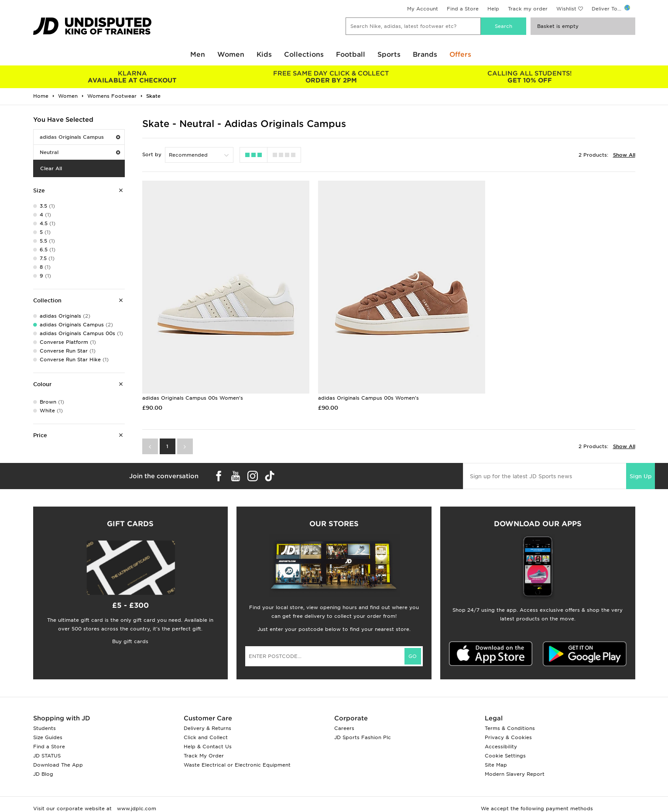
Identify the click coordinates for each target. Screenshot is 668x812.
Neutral (80, 152)
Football (351, 55)
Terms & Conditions (510, 717)
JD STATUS (47, 744)
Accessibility (501, 735)
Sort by (152, 154)
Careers (344, 717)
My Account (423, 9)
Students (45, 717)
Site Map (496, 754)
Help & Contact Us (208, 735)
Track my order (528, 9)
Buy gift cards (130, 630)
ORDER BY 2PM (331, 77)
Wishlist (566, 9)
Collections (304, 55)
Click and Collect (206, 726)
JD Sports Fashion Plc (363, 726)
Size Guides (48, 726)
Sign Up (641, 465)
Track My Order (204, 744)
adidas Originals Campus (80, 137)
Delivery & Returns (207, 717)
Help (493, 9)
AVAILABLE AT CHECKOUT (132, 77)
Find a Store (463, 9)
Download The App (58, 754)
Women (231, 55)
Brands (425, 55)
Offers (460, 55)
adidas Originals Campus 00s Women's (193, 387)
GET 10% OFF (529, 77)
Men (198, 55)
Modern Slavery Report (515, 763)
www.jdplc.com (136, 797)
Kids (264, 55)
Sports (389, 55)
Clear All (51, 168)
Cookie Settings (505, 744)
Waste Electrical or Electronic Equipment (237, 754)
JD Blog (43, 763)
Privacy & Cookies (508, 726)
